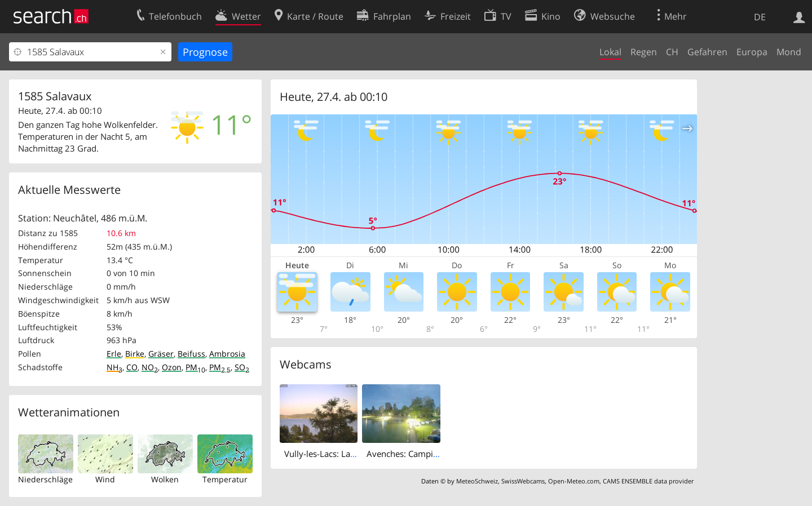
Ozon (172, 367)
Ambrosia (227, 354)
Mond (789, 52)
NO (150, 367)
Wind (105, 479)
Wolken (165, 479)
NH (114, 367)
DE (760, 17)
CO (132, 367)
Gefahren (707, 52)
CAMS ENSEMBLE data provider (648, 481)
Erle (114, 354)
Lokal (610, 52)
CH (672, 52)
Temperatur (225, 479)
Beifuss (191, 354)
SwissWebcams (523, 481)
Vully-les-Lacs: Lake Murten (337, 454)
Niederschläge (45, 479)
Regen (644, 52)
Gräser (161, 354)
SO (242, 367)
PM (195, 367)
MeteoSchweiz (477, 481)
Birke (135, 354)
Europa (752, 52)
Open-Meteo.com (574, 481)
